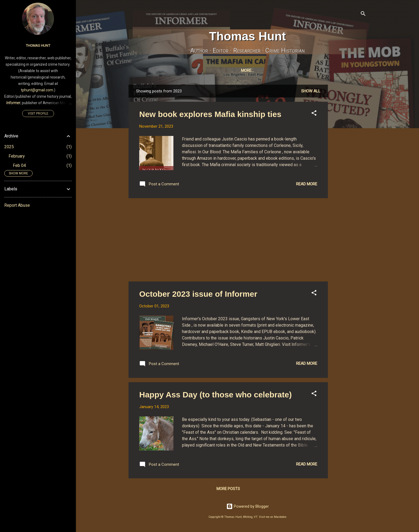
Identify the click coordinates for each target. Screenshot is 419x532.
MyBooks (180, 71)
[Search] (363, 15)
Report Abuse (17, 205)
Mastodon (255, 71)
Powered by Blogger (248, 507)
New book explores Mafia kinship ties (210, 115)
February (17, 156)
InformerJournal (217, 71)
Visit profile (38, 114)
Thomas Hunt (247, 36)
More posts (228, 490)
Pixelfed (310, 71)
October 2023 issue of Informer (198, 295)
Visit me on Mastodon (273, 518)
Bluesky (283, 71)
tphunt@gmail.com (37, 90)
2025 (9, 147)
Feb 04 (19, 165)
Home (156, 71)
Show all (311, 92)
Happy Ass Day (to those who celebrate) (216, 396)
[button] (314, 115)
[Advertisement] (349, 166)
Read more (307, 185)
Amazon (336, 71)
